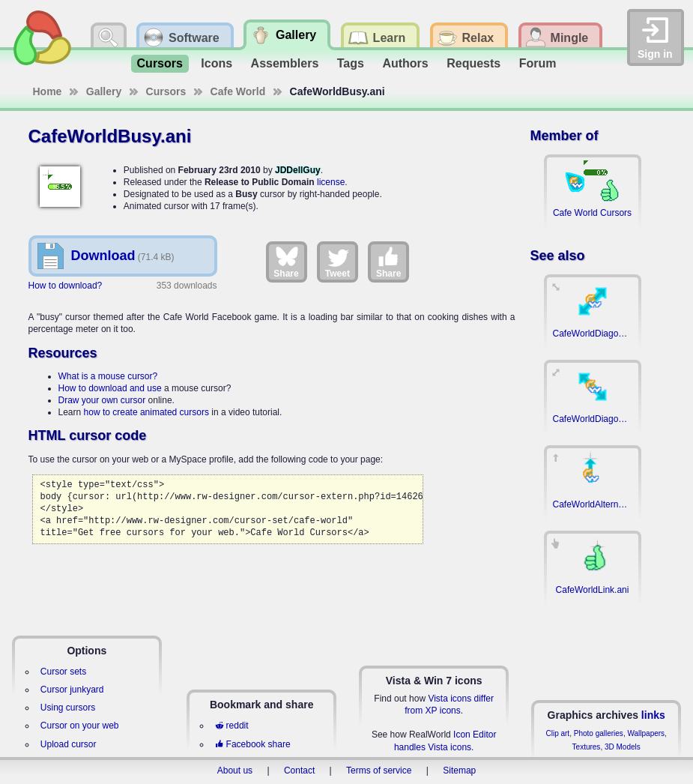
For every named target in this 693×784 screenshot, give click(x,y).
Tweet (338, 262)
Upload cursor (69, 744)
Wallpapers (646, 733)
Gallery (104, 91)
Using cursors (68, 708)
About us (235, 771)
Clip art (557, 733)
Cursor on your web (80, 726)
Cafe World (238, 91)
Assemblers (285, 63)
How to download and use (110, 388)
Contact (299, 771)
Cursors (160, 63)
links (653, 715)
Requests (473, 63)
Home (48, 91)
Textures (587, 747)
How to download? (66, 286)
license (331, 182)
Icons (217, 63)
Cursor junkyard (72, 690)
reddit (231, 726)
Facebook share (252, 744)
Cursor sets (63, 672)
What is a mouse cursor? (108, 376)
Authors (405, 63)
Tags (351, 63)
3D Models (623, 747)
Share (286, 262)
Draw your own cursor (102, 400)
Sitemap (459, 771)
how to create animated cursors (146, 412)
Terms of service (379, 771)
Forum (538, 63)
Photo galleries (599, 733)
